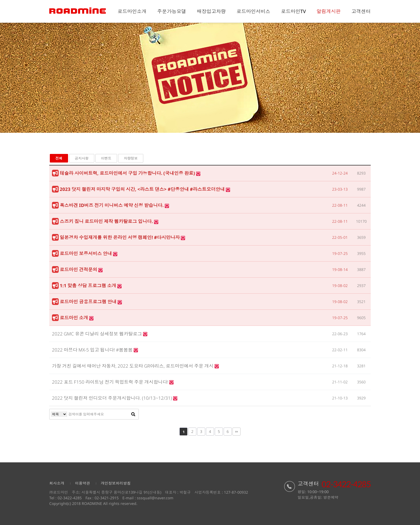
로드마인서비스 (253, 11)
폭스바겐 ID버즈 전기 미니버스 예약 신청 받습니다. (112, 205)
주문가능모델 (172, 11)
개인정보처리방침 (116, 483)
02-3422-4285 (70, 498)
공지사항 (82, 158)
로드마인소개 (132, 11)
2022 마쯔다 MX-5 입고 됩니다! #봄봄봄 (93, 350)
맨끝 (237, 432)
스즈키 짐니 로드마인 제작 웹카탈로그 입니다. (107, 221)
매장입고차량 (211, 11)
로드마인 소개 (74, 318)
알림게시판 (329, 11)
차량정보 (131, 158)
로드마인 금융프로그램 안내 (89, 302)
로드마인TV (293, 11)
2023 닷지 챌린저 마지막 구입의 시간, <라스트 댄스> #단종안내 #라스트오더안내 (143, 189)
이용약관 (82, 483)
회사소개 (57, 483)
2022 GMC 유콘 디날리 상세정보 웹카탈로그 (97, 334)
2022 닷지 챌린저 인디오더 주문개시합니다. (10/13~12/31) (112, 398)
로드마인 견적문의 (79, 269)
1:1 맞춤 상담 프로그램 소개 (89, 286)
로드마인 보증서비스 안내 (86, 253)
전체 (59, 158)
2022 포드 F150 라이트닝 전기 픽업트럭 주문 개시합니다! (111, 382)
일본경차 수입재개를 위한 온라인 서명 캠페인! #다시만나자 (120, 237)
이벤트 (106, 158)
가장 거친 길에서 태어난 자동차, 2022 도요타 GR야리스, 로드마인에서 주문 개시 (133, 366)
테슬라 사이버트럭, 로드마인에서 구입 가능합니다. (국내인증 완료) (128, 173)
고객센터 (361, 11)
